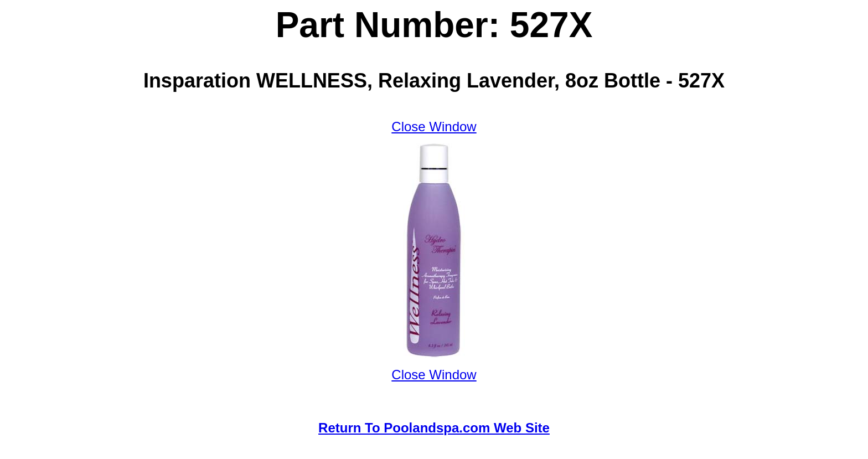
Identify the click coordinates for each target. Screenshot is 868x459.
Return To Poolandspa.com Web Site (434, 428)
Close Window (434, 127)
